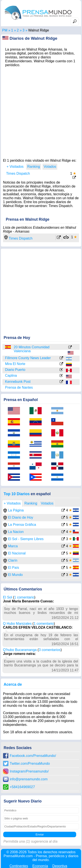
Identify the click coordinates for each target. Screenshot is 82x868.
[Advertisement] (41, 112)
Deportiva (60, 866)
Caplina (11, 376)
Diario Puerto (15, 370)
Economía (40, 866)
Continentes (19, 866)
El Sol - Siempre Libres (26, 539)
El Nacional (17, 553)
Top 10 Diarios (17, 494)
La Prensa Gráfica (22, 525)
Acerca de (13, 684)
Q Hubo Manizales (17, 624)
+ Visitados (15, 167)
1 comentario (24, 597)
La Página (16, 510)
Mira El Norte (15, 364)
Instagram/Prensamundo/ (29, 771)
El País (14, 568)
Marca (13, 546)
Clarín (13, 560)
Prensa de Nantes (19, 387)
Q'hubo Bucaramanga (20, 650)
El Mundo (15, 575)
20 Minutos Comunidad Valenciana (32, 349)
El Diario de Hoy (21, 517)
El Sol (8, 597)
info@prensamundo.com (29, 779)
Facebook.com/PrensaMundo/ (33, 756)
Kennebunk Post (18, 382)
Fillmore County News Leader (28, 358)
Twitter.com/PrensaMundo (30, 764)
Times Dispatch (18, 173)
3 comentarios (50, 650)
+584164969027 (22, 787)
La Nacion (16, 532)
